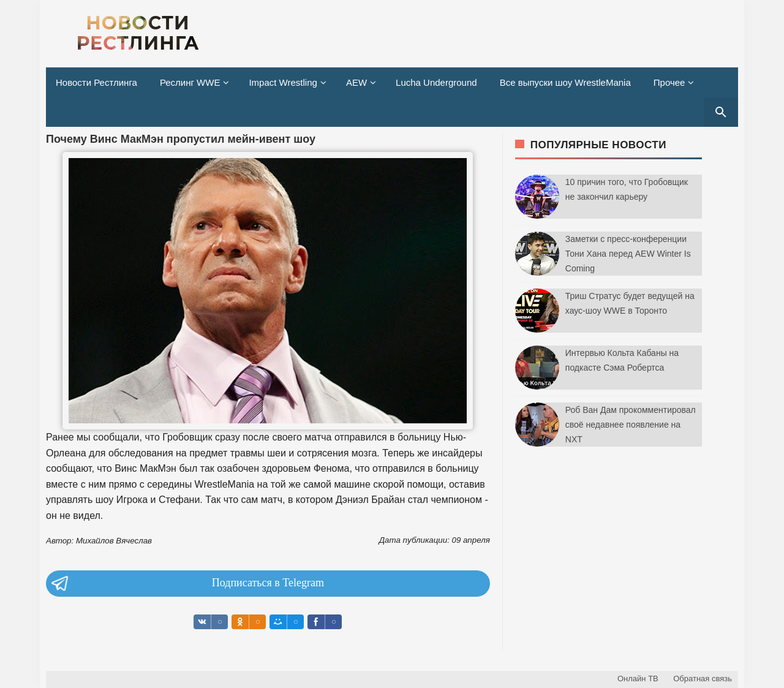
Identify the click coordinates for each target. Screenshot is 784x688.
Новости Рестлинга (96, 82)
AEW (356, 82)
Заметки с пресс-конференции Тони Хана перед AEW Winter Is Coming (628, 254)
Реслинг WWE (190, 82)
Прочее (669, 82)
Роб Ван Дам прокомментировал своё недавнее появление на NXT (631, 425)
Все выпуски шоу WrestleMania (565, 82)
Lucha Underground (436, 82)
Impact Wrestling (283, 82)
